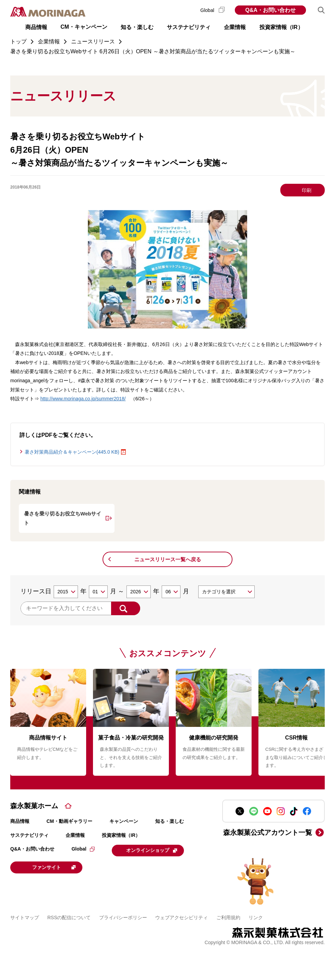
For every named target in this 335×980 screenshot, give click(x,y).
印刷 (307, 190)
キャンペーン (124, 821)
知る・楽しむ (170, 821)
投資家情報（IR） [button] (281, 27)
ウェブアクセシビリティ (182, 917)
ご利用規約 (228, 917)
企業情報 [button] (235, 27)
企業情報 (75, 835)
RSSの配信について (69, 917)
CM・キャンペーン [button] (84, 27)
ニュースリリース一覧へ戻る (168, 559)
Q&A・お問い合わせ (270, 10)
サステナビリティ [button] (189, 27)
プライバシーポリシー (123, 917)
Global (212, 10)
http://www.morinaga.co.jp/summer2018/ (83, 399)
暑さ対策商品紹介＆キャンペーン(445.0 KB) (72, 452)
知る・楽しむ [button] (137, 27)
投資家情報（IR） (121, 835)
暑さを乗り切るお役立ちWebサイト (63, 518)
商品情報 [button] (36, 27)
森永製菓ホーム (34, 806)
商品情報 (20, 821)
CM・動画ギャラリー (69, 821)
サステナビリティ (29, 835)
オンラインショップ (154, 850)
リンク (256, 917)
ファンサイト (56, 867)
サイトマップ (25, 917)
